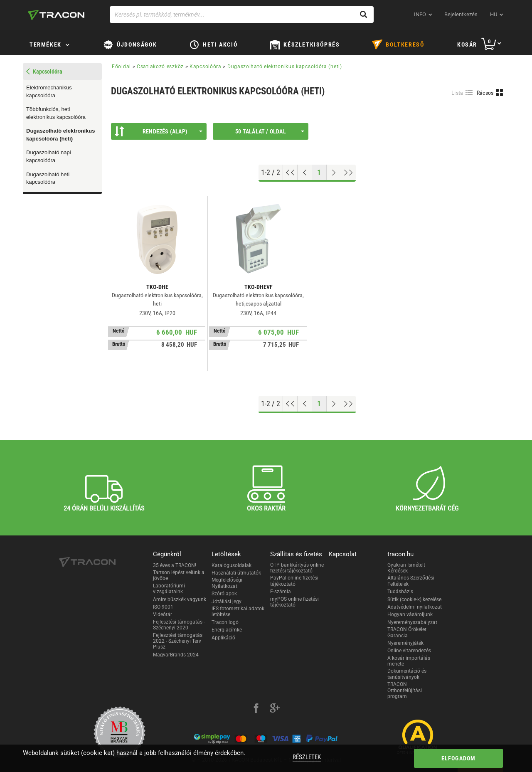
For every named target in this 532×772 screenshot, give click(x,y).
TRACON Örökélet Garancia (407, 632)
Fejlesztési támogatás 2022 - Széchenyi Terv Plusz (178, 641)
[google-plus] (275, 709)
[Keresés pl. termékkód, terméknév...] (242, 15)
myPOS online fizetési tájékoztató (294, 602)
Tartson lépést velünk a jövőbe (179, 575)
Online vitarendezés (409, 651)
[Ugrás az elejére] (290, 173)
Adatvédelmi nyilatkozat (415, 607)
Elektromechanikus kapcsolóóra (49, 91)
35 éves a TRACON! (175, 565)
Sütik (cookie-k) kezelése (414, 599)
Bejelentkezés (461, 14)
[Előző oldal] (305, 173)
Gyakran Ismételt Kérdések (406, 568)
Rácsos (485, 93)
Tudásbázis (400, 592)
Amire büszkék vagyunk (180, 599)
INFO (420, 14)
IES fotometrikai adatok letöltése (238, 612)
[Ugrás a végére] (349, 173)
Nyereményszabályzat (412, 622)
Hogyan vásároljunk (410, 614)
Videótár (163, 614)
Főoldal (121, 67)
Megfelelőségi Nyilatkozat (227, 583)
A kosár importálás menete (409, 661)
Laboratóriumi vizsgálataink (169, 589)
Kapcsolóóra (206, 67)
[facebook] (256, 709)
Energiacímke (227, 630)
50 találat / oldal (270, 131)
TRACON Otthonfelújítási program (405, 690)
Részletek (307, 757)
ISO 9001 (163, 607)
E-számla (281, 592)
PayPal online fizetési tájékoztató (294, 581)
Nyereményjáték (405, 643)
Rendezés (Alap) (158, 131)
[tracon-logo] (56, 15)
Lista (457, 93)
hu (494, 14)
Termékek (46, 44)
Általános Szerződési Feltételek (411, 581)
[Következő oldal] (334, 173)
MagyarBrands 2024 (176, 655)
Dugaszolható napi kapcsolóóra (49, 156)
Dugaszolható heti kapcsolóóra (48, 178)
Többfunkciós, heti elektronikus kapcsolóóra (56, 113)
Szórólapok (224, 594)
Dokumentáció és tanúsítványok (407, 674)
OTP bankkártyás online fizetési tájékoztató (297, 568)
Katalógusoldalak (232, 565)
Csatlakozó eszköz (160, 67)
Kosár (467, 44)
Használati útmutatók (236, 573)
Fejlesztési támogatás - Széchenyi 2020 (179, 625)
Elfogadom (459, 758)
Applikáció (223, 638)
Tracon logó (225, 622)
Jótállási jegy (227, 602)
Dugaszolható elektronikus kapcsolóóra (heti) (60, 135)
